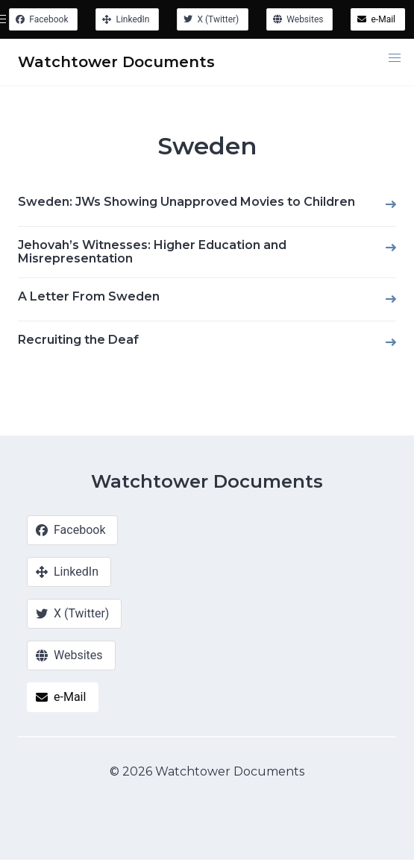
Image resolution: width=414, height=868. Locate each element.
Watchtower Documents (207, 481)
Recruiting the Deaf (78, 340)
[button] (395, 58)
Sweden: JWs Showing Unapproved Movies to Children (186, 202)
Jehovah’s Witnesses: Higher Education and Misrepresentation (152, 252)
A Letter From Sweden (89, 296)
